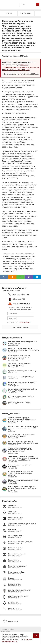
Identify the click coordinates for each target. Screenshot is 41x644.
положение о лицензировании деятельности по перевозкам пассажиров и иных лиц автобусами (20, 67)
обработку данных (25, 322)
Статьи (9, 13)
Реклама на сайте (7, 629)
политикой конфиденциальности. (17, 640)
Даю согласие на (20, 322)
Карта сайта (5, 632)
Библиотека (26, 13)
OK (36, 636)
